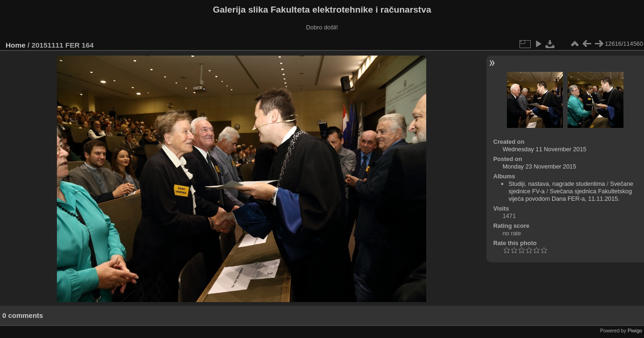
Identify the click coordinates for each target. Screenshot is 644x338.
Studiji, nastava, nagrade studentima (557, 184)
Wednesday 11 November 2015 (545, 149)
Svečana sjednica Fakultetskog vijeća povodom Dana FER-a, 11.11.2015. (570, 195)
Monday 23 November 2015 (540, 166)
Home (16, 45)
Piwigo (635, 331)
